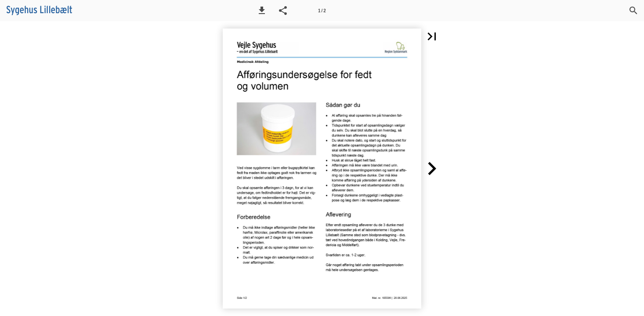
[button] (262, 11)
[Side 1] (322, 11)
